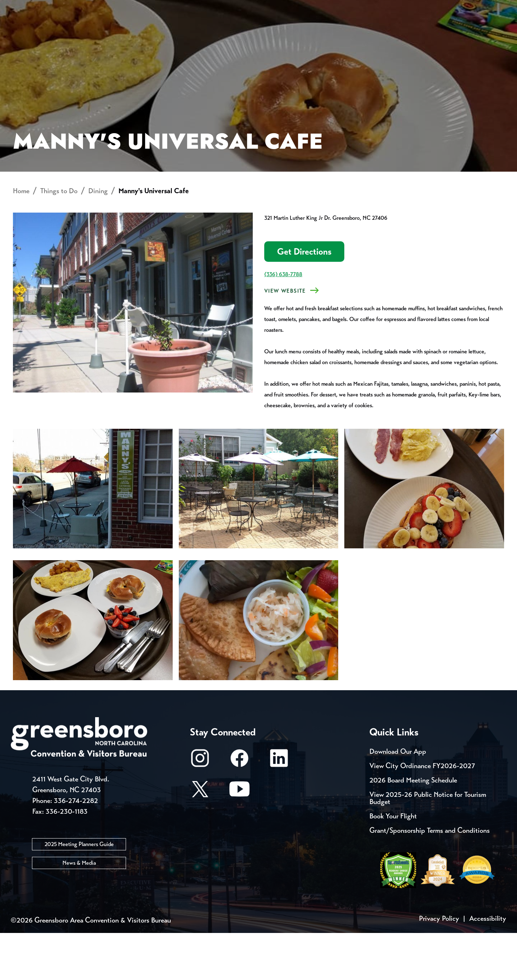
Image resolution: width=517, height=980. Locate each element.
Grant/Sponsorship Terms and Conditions (430, 877)
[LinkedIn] (279, 809)
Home (21, 238)
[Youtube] (239, 839)
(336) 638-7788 (283, 321)
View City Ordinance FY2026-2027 (422, 813)
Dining (98, 238)
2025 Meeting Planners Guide (79, 891)
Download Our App (398, 798)
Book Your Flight (393, 863)
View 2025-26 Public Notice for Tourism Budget (428, 845)
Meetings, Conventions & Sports (409, 31)
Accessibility (488, 965)
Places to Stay (98, 31)
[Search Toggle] (497, 30)
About (24, 31)
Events (24, 7)
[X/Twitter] (200, 839)
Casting (282, 7)
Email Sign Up (190, 7)
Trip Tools (72, 7)
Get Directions (304, 299)
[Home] (201, 31)
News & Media (79, 909)
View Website (285, 338)
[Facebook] (239, 809)
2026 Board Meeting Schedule (413, 827)
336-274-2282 (76, 847)
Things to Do (289, 31)
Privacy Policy (439, 965)
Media (240, 7)
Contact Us (129, 7)
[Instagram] (200, 809)
